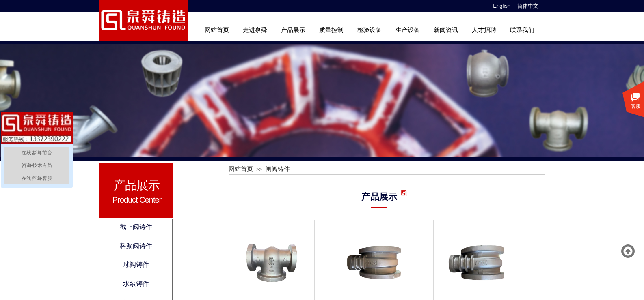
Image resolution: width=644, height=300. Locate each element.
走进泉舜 (255, 30)
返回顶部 (628, 251)
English (502, 6)
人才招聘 (484, 30)
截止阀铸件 (136, 227)
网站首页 (217, 30)
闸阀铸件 (278, 169)
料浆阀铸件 (136, 246)
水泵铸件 (136, 284)
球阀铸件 (136, 265)
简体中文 (528, 6)
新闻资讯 (446, 30)
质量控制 (331, 30)
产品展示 (293, 30)
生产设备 (408, 30)
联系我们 (522, 30)
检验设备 (370, 30)
